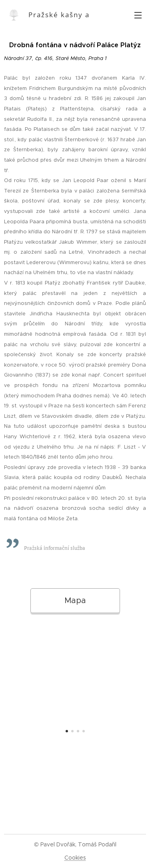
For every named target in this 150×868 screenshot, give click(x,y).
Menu (138, 15)
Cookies (75, 858)
